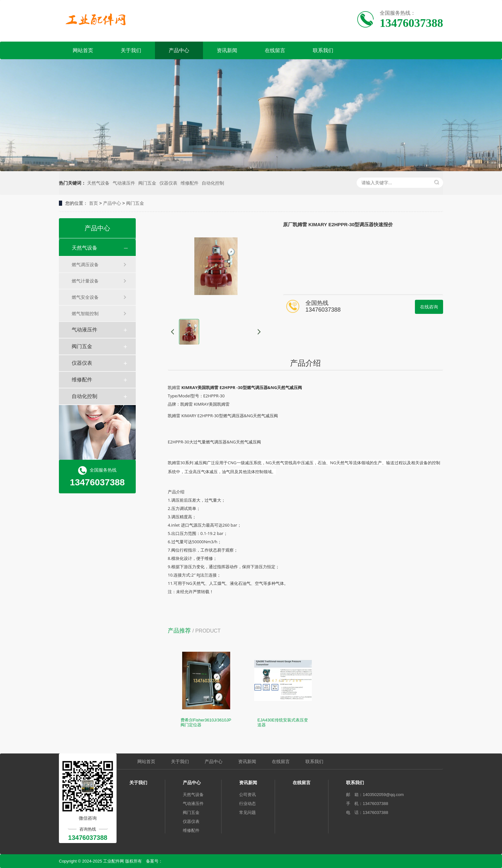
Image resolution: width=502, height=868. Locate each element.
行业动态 (247, 804)
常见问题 (247, 812)
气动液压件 (124, 183)
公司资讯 (247, 795)
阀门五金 (147, 183)
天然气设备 (98, 183)
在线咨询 (429, 307)
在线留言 (275, 50)
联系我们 (323, 50)
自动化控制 (213, 183)
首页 (93, 203)
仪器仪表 (168, 183)
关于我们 (131, 50)
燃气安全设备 (85, 297)
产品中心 (179, 50)
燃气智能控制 (85, 314)
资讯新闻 (227, 50)
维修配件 (190, 183)
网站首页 (83, 50)
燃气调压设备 (85, 265)
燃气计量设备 (85, 281)
